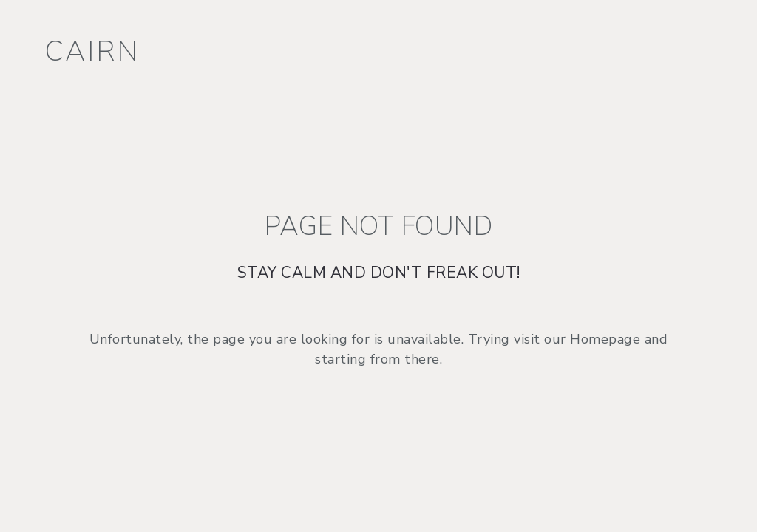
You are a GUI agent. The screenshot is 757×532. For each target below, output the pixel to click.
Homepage (605, 339)
